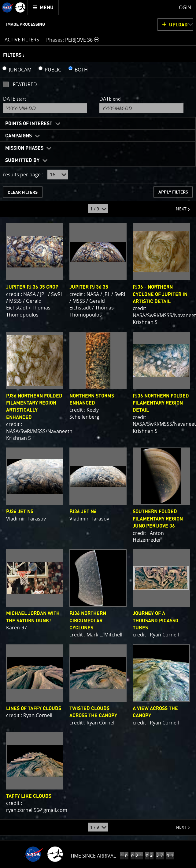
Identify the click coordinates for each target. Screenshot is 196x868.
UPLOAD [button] (178, 25)
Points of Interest (29, 124)
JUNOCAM (20, 70)
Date (15, 99)
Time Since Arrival (93, 856)
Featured (25, 84)
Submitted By (22, 160)
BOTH (81, 70)
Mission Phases (24, 148)
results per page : (23, 175)
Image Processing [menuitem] (26, 25)
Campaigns (18, 136)
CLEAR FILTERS (23, 192)
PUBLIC (53, 70)
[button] (73, 40)
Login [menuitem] (184, 7)
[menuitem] (43, 8)
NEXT (178, 206)
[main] (98, 434)
